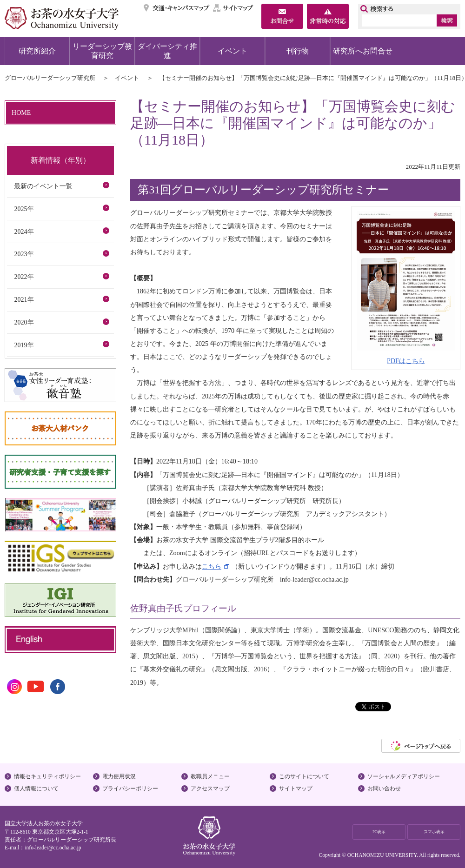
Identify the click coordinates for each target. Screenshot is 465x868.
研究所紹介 (37, 51)
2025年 (24, 209)
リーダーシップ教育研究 (102, 51)
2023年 (24, 254)
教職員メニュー (210, 776)
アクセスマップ (210, 788)
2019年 (24, 345)
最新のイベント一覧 (43, 186)
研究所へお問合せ (363, 51)
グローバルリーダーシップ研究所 (50, 78)
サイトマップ (233, 8)
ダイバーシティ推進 (167, 51)
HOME (21, 113)
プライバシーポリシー (130, 788)
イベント (232, 51)
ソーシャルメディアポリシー (404, 776)
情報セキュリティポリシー (47, 776)
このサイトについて (304, 776)
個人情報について (36, 788)
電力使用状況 (119, 776)
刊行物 (298, 51)
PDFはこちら (406, 361)
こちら (212, 566)
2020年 (24, 322)
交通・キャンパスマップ (177, 8)
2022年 (24, 277)
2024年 (24, 232)
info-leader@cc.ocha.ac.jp (53, 848)
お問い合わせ (384, 788)
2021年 (24, 299)
